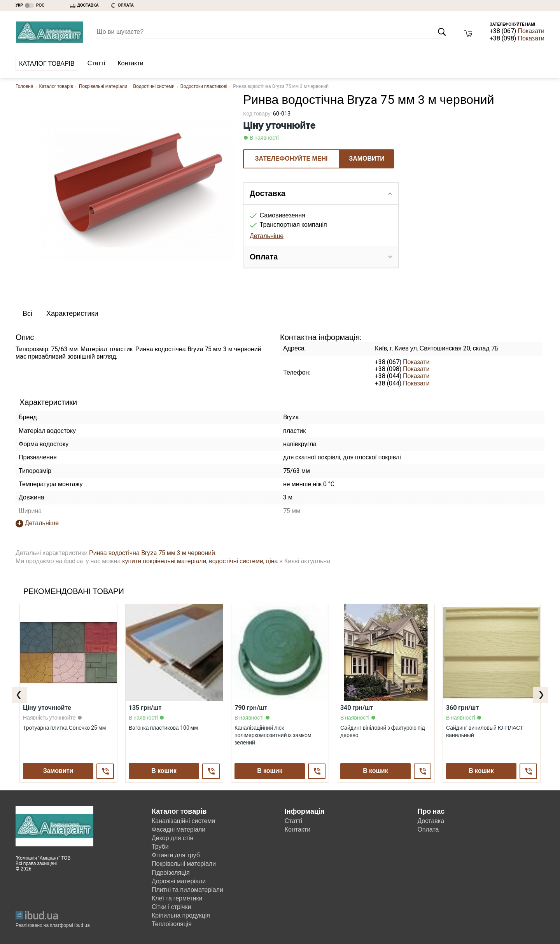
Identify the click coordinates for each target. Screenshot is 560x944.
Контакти (130, 63)
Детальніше (267, 236)
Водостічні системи (154, 86)
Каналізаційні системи (184, 821)
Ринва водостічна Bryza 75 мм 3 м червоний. (153, 553)
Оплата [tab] (321, 257)
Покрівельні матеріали (103, 86)
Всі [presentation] (27, 313)
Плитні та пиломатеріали (188, 890)
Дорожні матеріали (179, 881)
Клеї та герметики (177, 898)
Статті (96, 63)
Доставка (431, 821)
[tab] (27, 314)
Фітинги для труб (176, 855)
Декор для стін (173, 838)
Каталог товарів (47, 64)
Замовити (367, 159)
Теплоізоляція (172, 924)
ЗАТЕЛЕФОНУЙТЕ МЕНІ (291, 159)
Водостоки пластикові (204, 86)
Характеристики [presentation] (72, 313)
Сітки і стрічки (171, 907)
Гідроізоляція (171, 873)
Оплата (428, 829)
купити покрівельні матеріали (164, 561)
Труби (160, 847)
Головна (24, 86)
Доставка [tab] (321, 193)
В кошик (164, 771)
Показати (531, 31)
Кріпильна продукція (181, 915)
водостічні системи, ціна (243, 561)
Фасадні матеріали (179, 829)
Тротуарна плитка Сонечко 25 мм (64, 727)
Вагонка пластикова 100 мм (163, 727)
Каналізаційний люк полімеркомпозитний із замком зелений (273, 735)
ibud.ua (82, 925)
